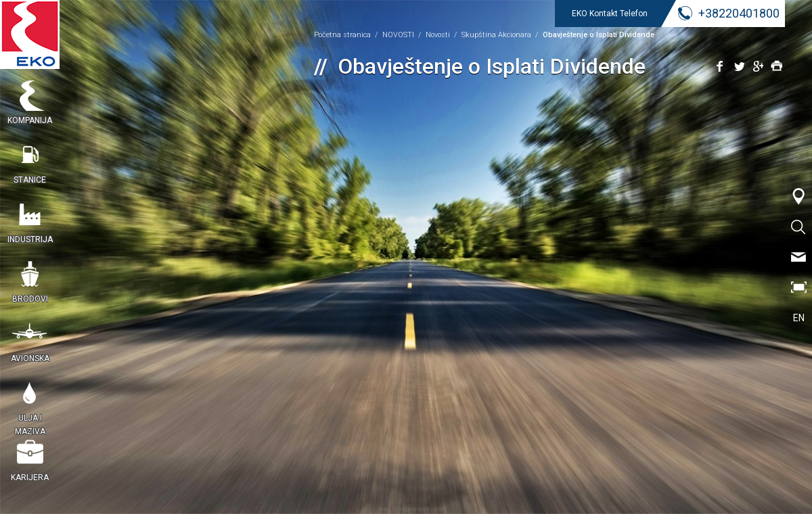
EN (799, 318)
